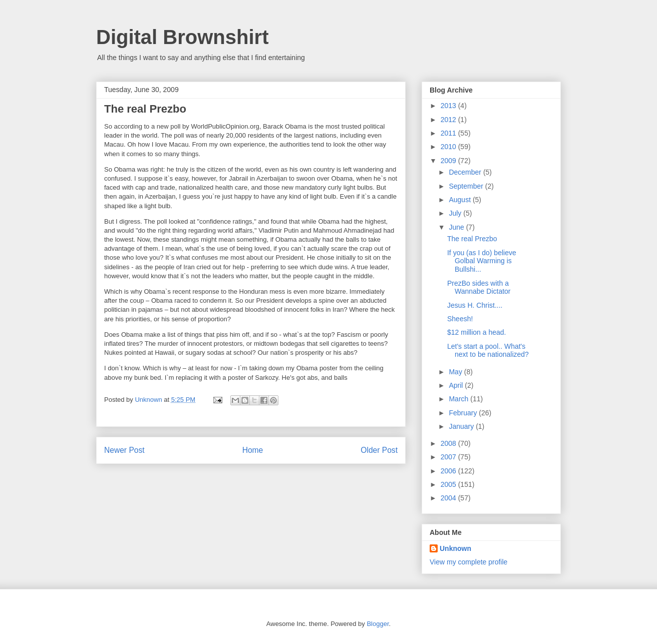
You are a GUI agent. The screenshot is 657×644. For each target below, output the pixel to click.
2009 (449, 161)
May (456, 372)
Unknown (455, 548)
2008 (449, 443)
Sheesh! (460, 319)
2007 (449, 457)
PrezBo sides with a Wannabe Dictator (479, 287)
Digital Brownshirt (182, 37)
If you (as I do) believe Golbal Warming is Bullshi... (482, 261)
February (464, 413)
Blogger (378, 624)
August (460, 200)
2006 (449, 471)
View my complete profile (468, 562)
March (459, 399)
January (462, 426)
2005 (449, 484)
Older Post (379, 450)
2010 (449, 147)
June (457, 227)
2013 (449, 106)
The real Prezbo (472, 239)
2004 (449, 498)
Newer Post (124, 450)
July (456, 213)
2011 (449, 133)
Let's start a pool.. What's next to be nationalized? (488, 351)
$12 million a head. (477, 332)
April (457, 385)
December (466, 172)
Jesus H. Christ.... (475, 305)
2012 (449, 120)
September (467, 186)
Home (253, 450)
